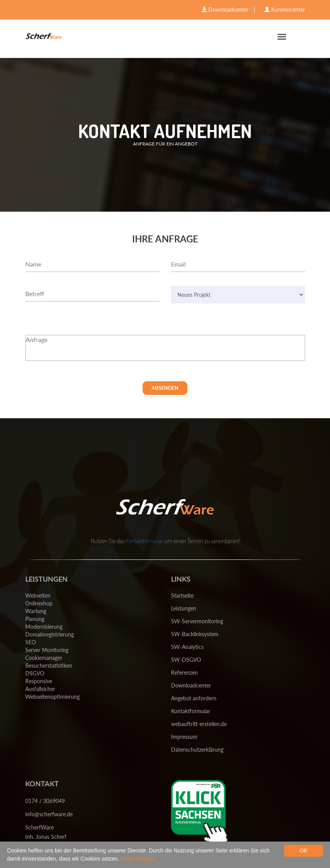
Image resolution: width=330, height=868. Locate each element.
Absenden (165, 388)
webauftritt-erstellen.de (199, 724)
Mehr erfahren (138, 859)
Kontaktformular (144, 541)
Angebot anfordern (194, 698)
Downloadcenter (191, 685)
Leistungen (184, 608)
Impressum (184, 737)
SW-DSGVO (186, 660)
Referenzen (184, 672)
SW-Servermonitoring (197, 621)
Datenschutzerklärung (197, 750)
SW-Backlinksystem (195, 634)
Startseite (182, 595)
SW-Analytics (187, 647)
